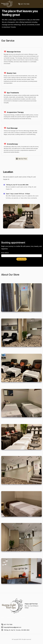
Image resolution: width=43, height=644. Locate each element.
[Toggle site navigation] (41, 4)
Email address (5, 253)
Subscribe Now (22, 259)
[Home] (7, 4)
